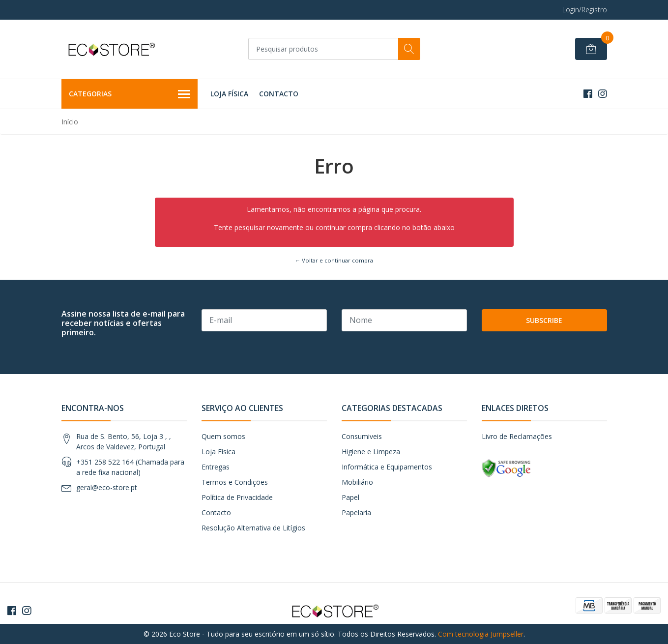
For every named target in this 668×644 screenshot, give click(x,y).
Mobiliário (357, 482)
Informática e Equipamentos (387, 467)
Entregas (216, 467)
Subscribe (544, 320)
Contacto (279, 94)
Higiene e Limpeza (371, 452)
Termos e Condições (235, 482)
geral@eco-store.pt (107, 487)
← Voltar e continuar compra (334, 260)
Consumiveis (362, 436)
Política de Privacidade (237, 497)
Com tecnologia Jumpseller (481, 634)
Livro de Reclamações (517, 436)
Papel (350, 497)
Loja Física (229, 94)
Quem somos (223, 436)
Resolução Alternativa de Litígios (253, 528)
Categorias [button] (130, 94)
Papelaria (356, 512)
